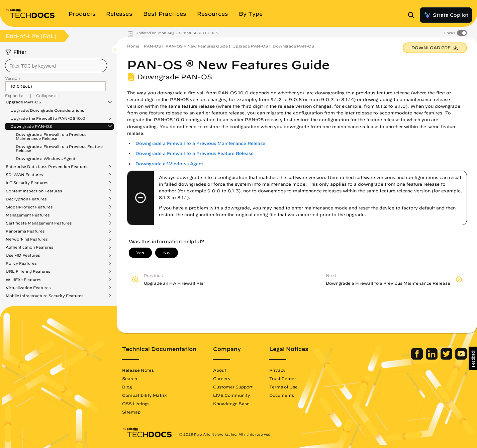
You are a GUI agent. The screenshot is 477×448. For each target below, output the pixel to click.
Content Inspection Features (34, 191)
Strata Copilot (446, 15)
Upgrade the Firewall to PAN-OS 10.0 (48, 118)
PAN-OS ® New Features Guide (197, 46)
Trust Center (283, 378)
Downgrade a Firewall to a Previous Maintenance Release (51, 136)
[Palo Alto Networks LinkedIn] (432, 358)
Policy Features (21, 263)
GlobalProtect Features (29, 207)
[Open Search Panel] (413, 15)
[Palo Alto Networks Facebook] (418, 358)
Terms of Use (283, 387)
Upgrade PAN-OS (23, 102)
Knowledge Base (231, 404)
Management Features (28, 215)
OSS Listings (136, 404)
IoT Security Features (27, 183)
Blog (127, 387)
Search (130, 378)
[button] (473, 358)
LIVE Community (232, 395)
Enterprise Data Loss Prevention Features (47, 167)
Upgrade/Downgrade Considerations (47, 110)
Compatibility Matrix (144, 395)
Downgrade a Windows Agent (45, 158)
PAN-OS (152, 46)
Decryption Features (26, 199)
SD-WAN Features (24, 175)
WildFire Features (23, 280)
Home (133, 46)
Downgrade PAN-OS (31, 126)
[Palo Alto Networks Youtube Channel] (461, 358)
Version (12, 78)
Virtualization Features (28, 288)
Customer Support (233, 387)
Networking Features (27, 239)
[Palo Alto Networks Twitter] (447, 358)
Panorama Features (25, 231)
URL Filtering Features (28, 271)
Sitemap (131, 412)
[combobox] (56, 66)
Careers (222, 378)
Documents (282, 395)
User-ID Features (23, 255)
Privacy (277, 370)
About (220, 370)
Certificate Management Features (39, 223)
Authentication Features (29, 247)
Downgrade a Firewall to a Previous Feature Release (59, 148)
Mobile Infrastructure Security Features (44, 296)
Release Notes (138, 370)
